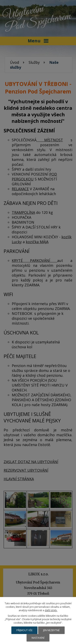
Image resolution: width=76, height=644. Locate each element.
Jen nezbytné (51, 630)
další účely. (51, 610)
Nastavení (38, 638)
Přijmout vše (24, 630)
